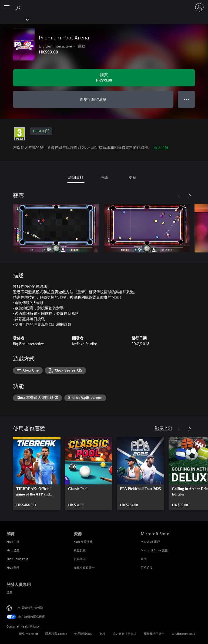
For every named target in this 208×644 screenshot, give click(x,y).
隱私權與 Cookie (56, 634)
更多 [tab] (133, 177)
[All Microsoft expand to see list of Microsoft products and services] (7, 7)
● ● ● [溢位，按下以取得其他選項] (187, 99)
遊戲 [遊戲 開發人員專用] (9, 592)
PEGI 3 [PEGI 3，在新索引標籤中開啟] (41, 131)
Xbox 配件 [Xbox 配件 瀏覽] (13, 567)
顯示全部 (164, 428)
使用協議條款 (83, 634)
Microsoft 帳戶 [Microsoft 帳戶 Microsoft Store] (150, 542)
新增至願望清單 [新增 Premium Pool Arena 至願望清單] (93, 99)
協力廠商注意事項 (125, 634)
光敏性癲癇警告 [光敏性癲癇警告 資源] (84, 567)
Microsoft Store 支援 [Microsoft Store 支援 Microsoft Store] (154, 550)
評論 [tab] (105, 177)
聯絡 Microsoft (28, 634)
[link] (37, 474)
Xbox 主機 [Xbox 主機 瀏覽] (13, 542)
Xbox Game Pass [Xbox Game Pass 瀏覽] (17, 559)
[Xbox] (14, 19)
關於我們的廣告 (154, 634)
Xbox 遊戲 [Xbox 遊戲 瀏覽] (13, 550)
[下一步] (190, 196)
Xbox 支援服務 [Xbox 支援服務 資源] (83, 542)
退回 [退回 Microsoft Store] (144, 559)
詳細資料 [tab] (76, 177)
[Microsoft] (104, 4)
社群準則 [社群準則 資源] (80, 559)
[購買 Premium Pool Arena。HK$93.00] (104, 78)
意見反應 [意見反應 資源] (80, 550)
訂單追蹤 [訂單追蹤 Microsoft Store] (147, 567)
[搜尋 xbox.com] (19, 7)
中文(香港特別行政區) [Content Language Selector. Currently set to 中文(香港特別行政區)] (29, 608)
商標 (102, 634)
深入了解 (161, 147)
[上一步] (179, 196)
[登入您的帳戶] (199, 7)
